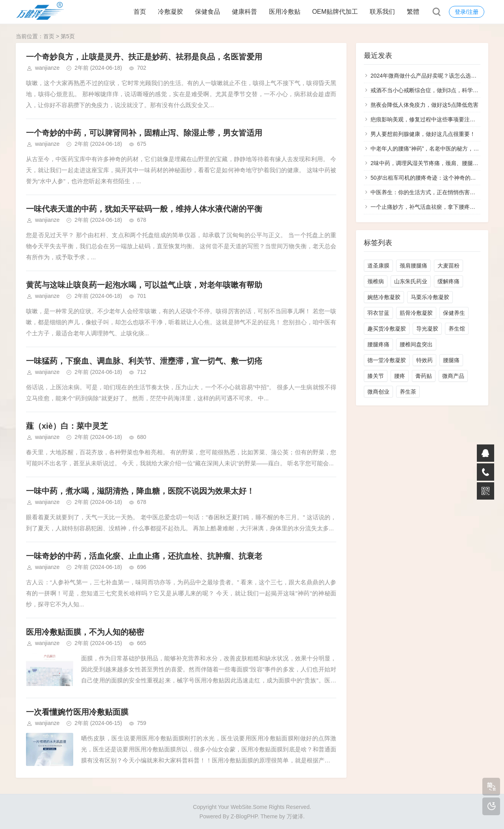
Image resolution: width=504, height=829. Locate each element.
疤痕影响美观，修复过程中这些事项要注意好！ (428, 119)
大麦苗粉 (448, 266)
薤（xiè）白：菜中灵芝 (67, 426)
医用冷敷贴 (285, 12)
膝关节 (376, 376)
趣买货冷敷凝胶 (387, 329)
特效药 (424, 360)
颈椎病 (376, 281)
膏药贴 (424, 376)
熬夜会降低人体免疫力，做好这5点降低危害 (424, 105)
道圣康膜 (378, 266)
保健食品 (208, 12)
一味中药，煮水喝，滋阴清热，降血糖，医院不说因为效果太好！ (140, 491)
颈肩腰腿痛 (413, 266)
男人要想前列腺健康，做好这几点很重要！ (423, 134)
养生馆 (457, 329)
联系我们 (382, 12)
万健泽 (295, 816)
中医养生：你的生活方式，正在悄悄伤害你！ (426, 192)
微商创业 (378, 392)
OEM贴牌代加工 (335, 12)
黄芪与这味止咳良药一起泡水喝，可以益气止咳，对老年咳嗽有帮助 (144, 285)
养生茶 (408, 392)
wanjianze (47, 68)
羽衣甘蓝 (378, 313)
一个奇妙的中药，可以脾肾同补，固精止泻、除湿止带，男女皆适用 (144, 133)
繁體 (413, 12)
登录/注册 (467, 12)
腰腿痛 (451, 360)
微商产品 (453, 376)
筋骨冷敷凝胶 (416, 313)
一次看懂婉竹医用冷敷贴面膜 (77, 712)
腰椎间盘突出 (416, 344)
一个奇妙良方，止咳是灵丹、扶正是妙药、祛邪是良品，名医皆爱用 (144, 57)
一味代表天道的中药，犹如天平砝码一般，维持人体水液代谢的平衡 (144, 209)
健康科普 (245, 12)
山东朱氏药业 (411, 281)
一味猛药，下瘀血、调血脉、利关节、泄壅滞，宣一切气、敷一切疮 (144, 361)
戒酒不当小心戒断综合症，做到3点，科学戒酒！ (430, 90)
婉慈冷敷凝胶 (384, 297)
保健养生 (454, 313)
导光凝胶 (427, 329)
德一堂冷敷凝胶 (387, 360)
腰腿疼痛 (378, 344)
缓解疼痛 (448, 281)
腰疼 (400, 376)
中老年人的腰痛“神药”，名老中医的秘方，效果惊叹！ (436, 149)
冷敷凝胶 (170, 12)
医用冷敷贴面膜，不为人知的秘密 (85, 632)
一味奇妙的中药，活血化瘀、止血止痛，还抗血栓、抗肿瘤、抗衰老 (144, 556)
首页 (140, 12)
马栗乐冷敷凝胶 (430, 297)
